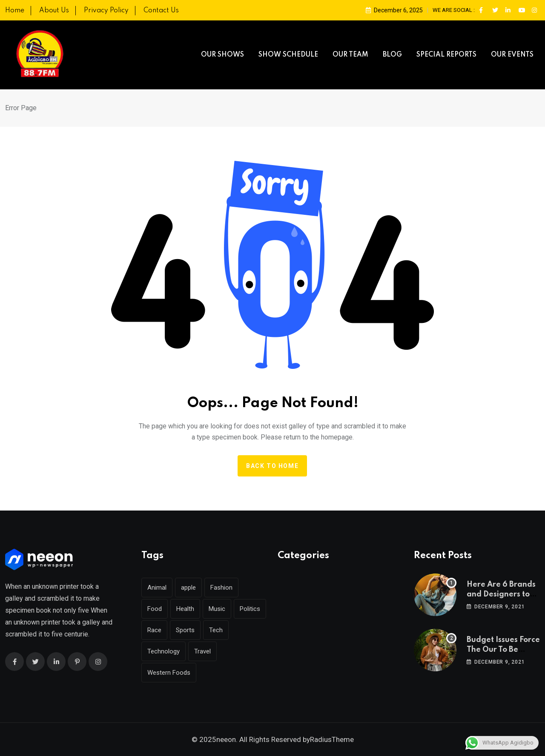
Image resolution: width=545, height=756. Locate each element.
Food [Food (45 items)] (155, 609)
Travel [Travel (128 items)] (202, 651)
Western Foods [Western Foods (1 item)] (169, 673)
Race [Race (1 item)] (154, 630)
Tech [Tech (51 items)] (216, 630)
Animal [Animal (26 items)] (157, 588)
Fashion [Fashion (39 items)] (221, 588)
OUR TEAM (350, 55)
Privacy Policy (106, 11)
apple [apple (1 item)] (188, 588)
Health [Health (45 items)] (185, 609)
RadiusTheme (332, 739)
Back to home (272, 466)
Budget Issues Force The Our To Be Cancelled (503, 649)
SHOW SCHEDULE (288, 55)
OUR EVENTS (512, 55)
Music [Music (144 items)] (217, 609)
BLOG (392, 55)
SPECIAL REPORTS (446, 55)
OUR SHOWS (222, 55)
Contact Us (161, 11)
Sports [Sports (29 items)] (185, 630)
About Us (54, 11)
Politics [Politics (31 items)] (250, 609)
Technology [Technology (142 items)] (163, 651)
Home (15, 11)
